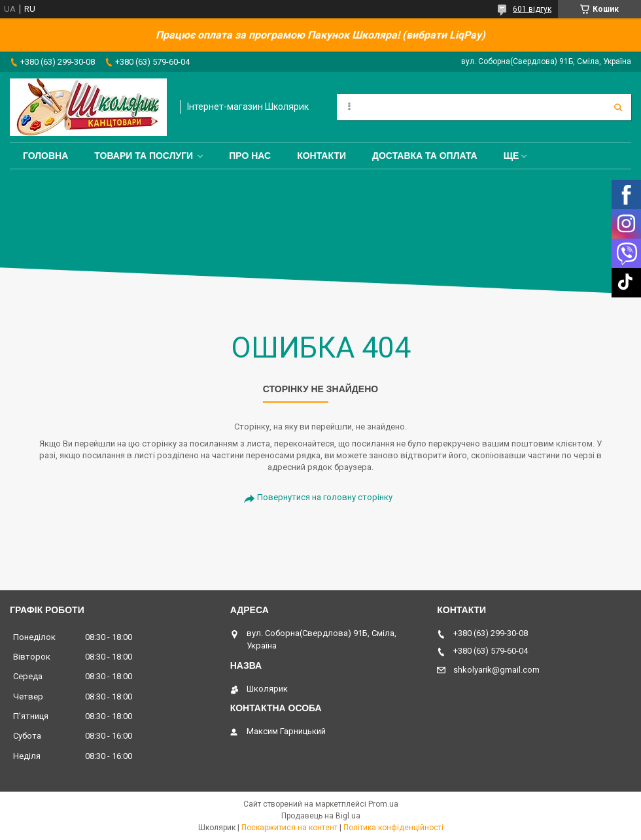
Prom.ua (383, 804)
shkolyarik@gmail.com (496, 670)
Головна (45, 156)
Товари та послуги (144, 156)
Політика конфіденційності (393, 828)
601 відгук (532, 9)
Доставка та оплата (425, 156)
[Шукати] (618, 107)
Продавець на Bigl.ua (321, 816)
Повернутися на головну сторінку (325, 497)
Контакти (321, 156)
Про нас (250, 156)
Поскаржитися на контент (289, 828)
